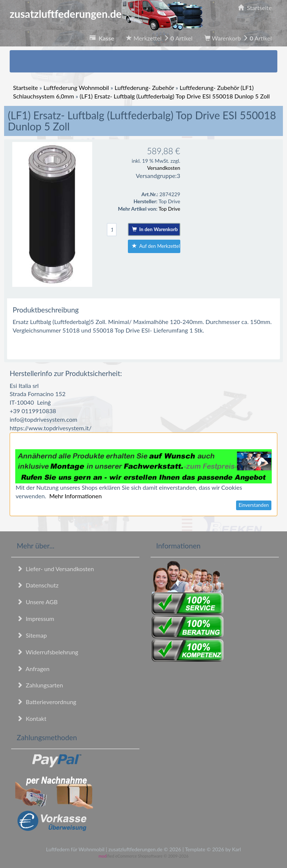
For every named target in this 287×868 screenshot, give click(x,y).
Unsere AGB (37, 602)
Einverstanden (254, 505)
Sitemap (32, 635)
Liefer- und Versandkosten (55, 569)
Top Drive (169, 209)
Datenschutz (38, 585)
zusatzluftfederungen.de (106, 14)
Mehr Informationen (75, 496)
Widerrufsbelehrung (47, 652)
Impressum (36, 618)
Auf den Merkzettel (156, 246)
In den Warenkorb (155, 229)
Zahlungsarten (40, 685)
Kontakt (32, 718)
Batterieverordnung (46, 702)
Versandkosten (164, 168)
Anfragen (33, 669)
